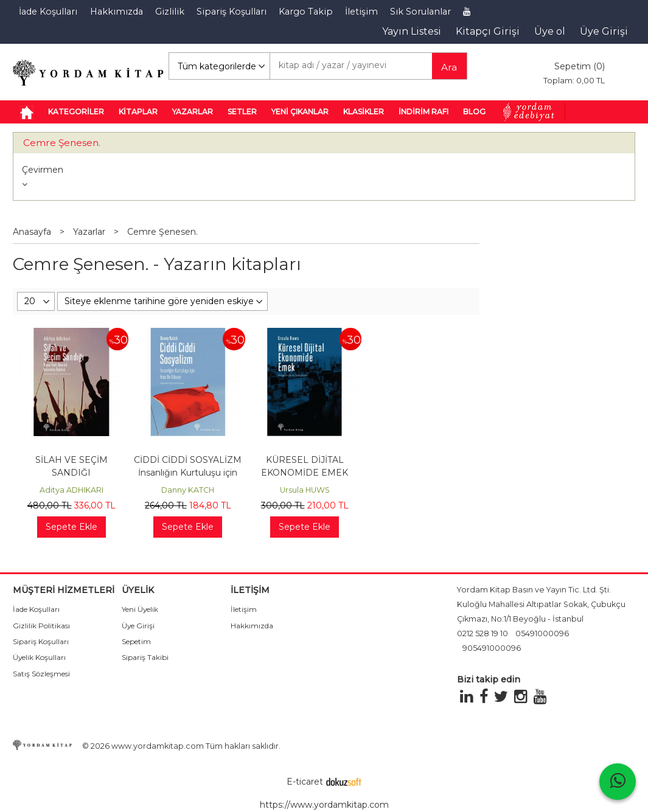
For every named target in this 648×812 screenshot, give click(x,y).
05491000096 (542, 633)
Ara (449, 67)
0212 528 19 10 (483, 633)
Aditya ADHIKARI (71, 490)
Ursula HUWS (305, 490)
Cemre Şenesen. (62, 143)
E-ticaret (305, 782)
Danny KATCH (188, 490)
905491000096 (492, 648)
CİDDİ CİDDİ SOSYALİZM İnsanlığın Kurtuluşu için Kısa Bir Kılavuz (188, 473)
